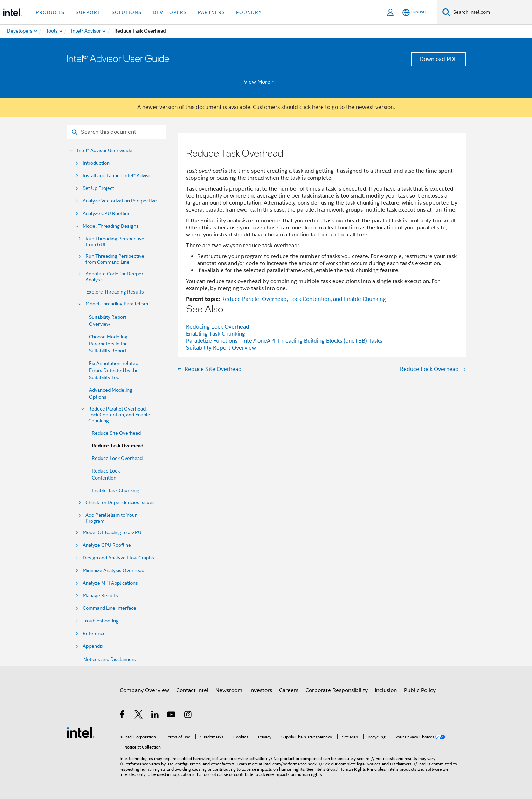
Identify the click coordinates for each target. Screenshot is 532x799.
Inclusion (386, 690)
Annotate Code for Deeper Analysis (114, 277)
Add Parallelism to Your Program (111, 518)
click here (312, 107)
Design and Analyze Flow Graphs (118, 558)
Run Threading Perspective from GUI (115, 242)
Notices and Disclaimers (110, 659)
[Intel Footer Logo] (81, 732)
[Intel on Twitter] (139, 716)
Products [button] (50, 12)
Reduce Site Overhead (116, 433)
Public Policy (420, 690)
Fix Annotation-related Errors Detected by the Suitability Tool (114, 370)
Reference (94, 633)
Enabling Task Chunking (216, 334)
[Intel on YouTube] (172, 716)
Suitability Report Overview (221, 348)
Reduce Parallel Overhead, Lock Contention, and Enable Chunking (119, 415)
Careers (289, 690)
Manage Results (100, 596)
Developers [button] (170, 12)
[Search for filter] (116, 132)
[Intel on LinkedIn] (155, 716)
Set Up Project (98, 188)
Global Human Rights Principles (356, 769)
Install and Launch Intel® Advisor (118, 176)
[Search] (446, 12)
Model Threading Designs (111, 226)
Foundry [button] (249, 12)
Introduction (96, 163)
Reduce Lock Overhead (117, 458)
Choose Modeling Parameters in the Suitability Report (108, 344)
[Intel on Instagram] (188, 716)
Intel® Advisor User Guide (105, 150)
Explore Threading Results (115, 292)
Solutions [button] (127, 12)
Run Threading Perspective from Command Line (115, 259)
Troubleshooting (101, 621)
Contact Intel (192, 690)
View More (261, 82)
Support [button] (88, 12)
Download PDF (438, 59)
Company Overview (144, 690)
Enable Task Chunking (116, 490)
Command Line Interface (109, 608)
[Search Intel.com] (491, 12)
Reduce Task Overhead (118, 446)
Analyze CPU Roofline (107, 213)
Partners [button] (211, 12)
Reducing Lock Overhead (218, 327)
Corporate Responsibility (337, 690)
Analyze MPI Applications (110, 583)
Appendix (93, 646)
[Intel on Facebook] (122, 716)
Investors (261, 690)
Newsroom (229, 690)
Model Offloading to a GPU (112, 533)
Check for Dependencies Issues (120, 502)
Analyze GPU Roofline (107, 545)
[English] (414, 12)
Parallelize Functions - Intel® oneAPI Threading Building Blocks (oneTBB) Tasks (284, 341)
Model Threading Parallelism (117, 304)
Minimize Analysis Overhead (113, 570)
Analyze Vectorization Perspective (120, 201)
